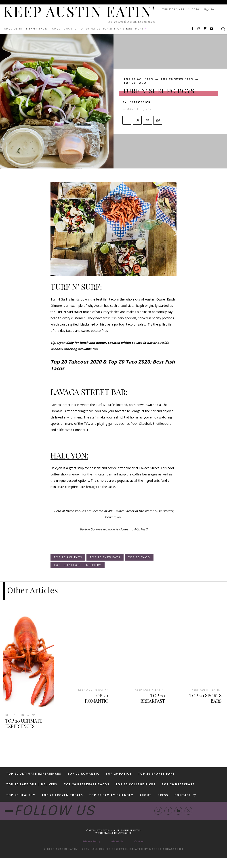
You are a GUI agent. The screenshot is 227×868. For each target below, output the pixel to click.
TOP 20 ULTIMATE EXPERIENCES (22, 721)
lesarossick (139, 102)
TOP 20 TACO (135, 83)
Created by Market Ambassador (156, 859)
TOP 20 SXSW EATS (177, 79)
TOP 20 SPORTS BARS (203, 693)
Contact (139, 851)
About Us (117, 851)
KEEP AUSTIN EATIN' (20, 714)
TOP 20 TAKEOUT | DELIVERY (78, 565)
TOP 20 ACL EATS (138, 79)
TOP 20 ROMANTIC (91, 693)
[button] (223, 29)
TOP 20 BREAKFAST (148, 693)
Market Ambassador (120, 843)
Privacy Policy (91, 851)
